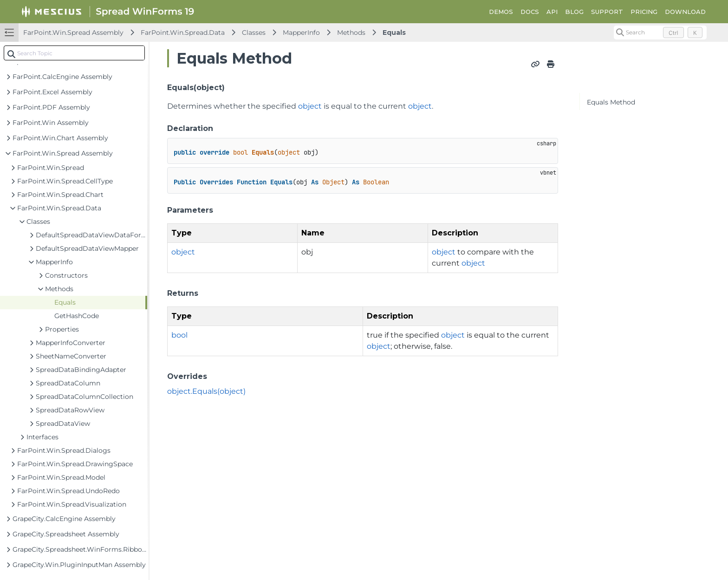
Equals (394, 33)
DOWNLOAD (685, 12)
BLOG (574, 12)
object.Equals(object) (206, 391)
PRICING (644, 12)
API (552, 12)
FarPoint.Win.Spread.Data (183, 33)
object (310, 106)
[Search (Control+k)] (660, 33)
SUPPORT (607, 12)
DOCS (530, 12)
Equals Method (611, 102)
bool (179, 335)
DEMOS (501, 12)
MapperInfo (301, 33)
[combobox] (74, 53)
